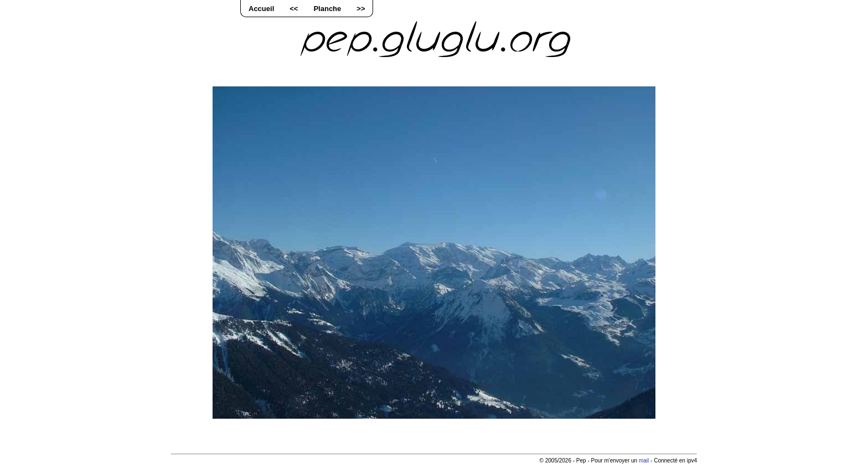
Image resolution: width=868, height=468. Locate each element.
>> (361, 9)
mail (644, 461)
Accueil (261, 9)
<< (294, 9)
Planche (327, 9)
